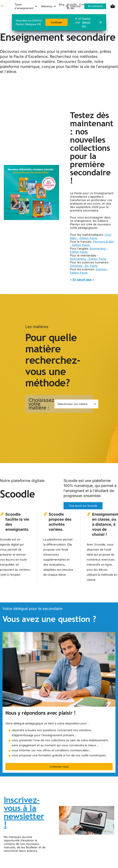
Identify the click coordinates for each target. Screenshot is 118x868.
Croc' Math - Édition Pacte (91, 236)
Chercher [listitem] (73, 6)
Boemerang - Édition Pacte (88, 259)
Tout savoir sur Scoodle (83, 506)
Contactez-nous (59, 767)
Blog (62, 4)
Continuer (56, 22)
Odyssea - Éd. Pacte (84, 266)
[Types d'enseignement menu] (26, 6)
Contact (84, 4)
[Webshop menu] (49, 6)
